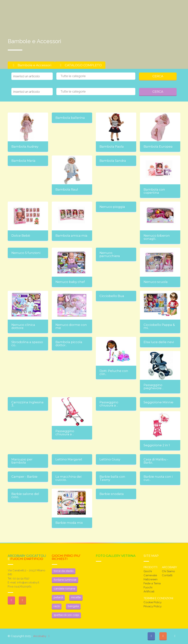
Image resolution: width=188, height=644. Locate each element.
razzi (57, 606)
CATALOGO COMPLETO (80, 65)
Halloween (151, 579)
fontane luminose (65, 580)
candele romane (64, 589)
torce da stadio (64, 571)
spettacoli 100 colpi (66, 615)
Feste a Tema (152, 583)
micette (76, 597)
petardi (58, 597)
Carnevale (150, 575)
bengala (73, 606)
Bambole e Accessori (31, 65)
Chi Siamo (168, 571)
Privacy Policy (153, 606)
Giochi (148, 571)
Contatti (167, 575)
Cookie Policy (153, 602)
